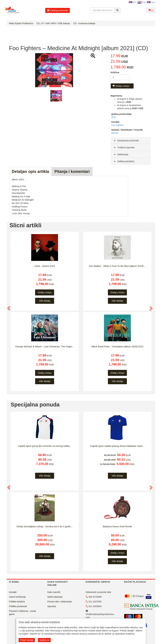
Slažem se (44, 640)
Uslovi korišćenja (17, 597)
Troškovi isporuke (124, 147)
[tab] (131, 140)
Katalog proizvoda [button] (58, 10)
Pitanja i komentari (72, 171)
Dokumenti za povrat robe (98, 592)
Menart (115, 133)
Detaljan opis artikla (30, 171)
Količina (115, 72)
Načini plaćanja (55, 597)
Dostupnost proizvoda (126, 141)
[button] (9, 308)
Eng (141, 2)
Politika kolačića (17, 602)
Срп (151, 2)
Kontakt (13, 592)
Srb (132, 2)
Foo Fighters (118, 125)
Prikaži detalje (27, 640)
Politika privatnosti (18, 606)
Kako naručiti (54, 592)
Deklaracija (121, 154)
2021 (114, 117)
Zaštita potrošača (124, 161)
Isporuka (52, 606)
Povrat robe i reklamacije (60, 602)
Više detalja (45, 301)
